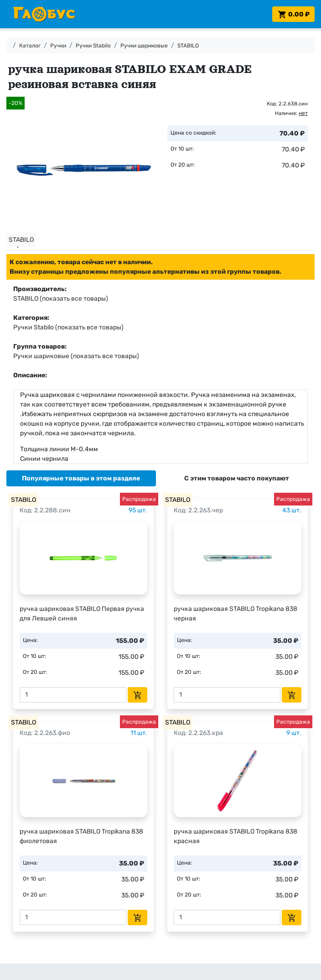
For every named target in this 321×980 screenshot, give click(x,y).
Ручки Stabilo (93, 46)
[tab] (81, 478)
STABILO (188, 46)
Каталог (30, 46)
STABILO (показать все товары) (61, 299)
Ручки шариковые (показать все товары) (76, 356)
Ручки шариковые (144, 46)
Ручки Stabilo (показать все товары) (68, 327)
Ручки (58, 46)
